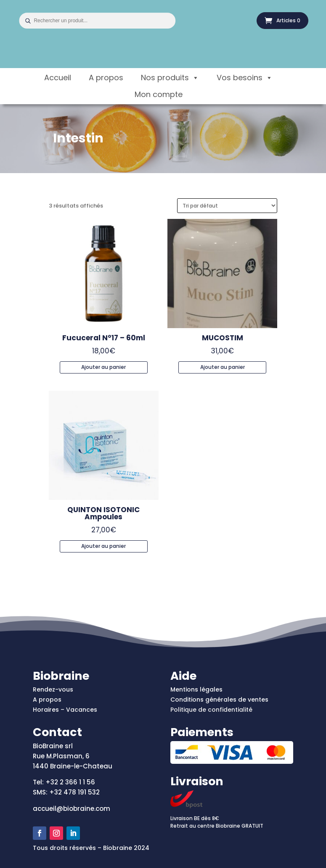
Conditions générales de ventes (219, 700)
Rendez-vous (53, 689)
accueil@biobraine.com (72, 809)
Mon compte (159, 94)
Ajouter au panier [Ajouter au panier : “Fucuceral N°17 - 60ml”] (103, 367)
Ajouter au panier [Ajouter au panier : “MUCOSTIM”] (223, 367)
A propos (106, 78)
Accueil (58, 78)
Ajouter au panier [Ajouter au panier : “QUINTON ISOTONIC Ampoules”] (103, 546)
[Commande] (227, 206)
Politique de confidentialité (211, 710)
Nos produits (170, 78)
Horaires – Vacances (65, 710)
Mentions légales (196, 689)
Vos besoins (245, 78)
